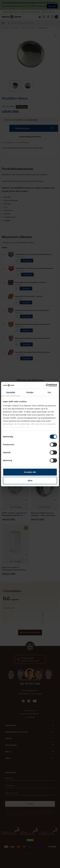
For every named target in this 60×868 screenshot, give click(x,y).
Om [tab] (49, 392)
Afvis (30, 480)
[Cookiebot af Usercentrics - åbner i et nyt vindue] (46, 385)
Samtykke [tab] (11, 392)
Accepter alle (30, 472)
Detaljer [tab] (30, 392)
